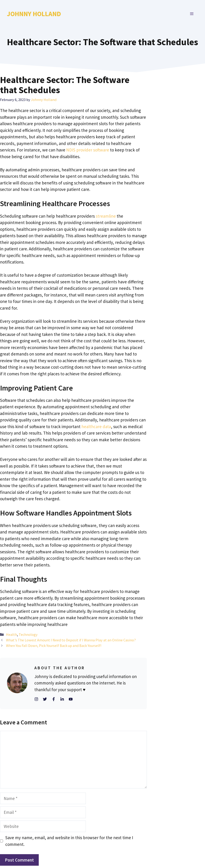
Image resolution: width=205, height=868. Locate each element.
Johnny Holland (34, 14)
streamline (106, 216)
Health (12, 634)
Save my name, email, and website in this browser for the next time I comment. (69, 841)
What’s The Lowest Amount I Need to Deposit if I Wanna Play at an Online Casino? (71, 640)
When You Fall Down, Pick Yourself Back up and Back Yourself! (54, 646)
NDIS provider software (88, 150)
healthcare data (96, 427)
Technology (28, 634)
